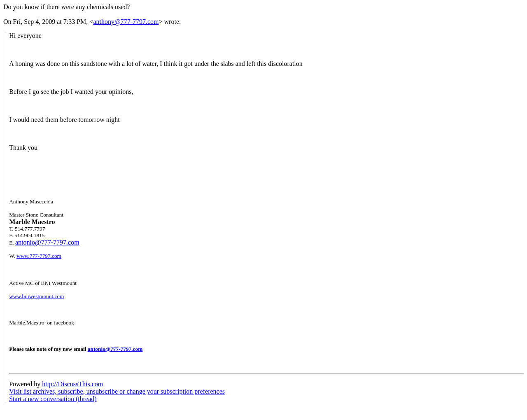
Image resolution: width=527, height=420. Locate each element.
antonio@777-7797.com (47, 242)
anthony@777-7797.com (126, 22)
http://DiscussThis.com (72, 384)
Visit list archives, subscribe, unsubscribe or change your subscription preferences (117, 391)
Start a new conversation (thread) (53, 399)
